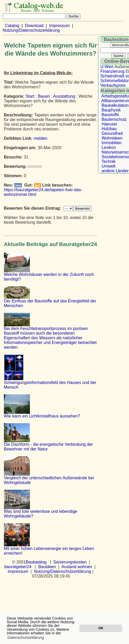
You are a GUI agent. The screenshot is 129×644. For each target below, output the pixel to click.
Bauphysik (111, 110)
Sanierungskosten (70, 562)
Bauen (44, 96)
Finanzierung (112, 71)
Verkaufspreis (113, 85)
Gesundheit (112, 133)
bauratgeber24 (18, 567)
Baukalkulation (115, 105)
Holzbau (109, 129)
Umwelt (108, 166)
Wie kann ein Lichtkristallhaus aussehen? (42, 416)
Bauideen (47, 567)
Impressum (59, 26)
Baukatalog (36, 562)
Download (34, 26)
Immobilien (111, 143)
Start (30, 96)
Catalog (12, 26)
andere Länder (115, 171)
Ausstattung (64, 96)
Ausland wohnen (77, 567)
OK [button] (101, 628)
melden (40, 138)
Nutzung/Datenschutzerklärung (31, 30)
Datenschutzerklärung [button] (26, 638)
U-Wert (107, 67)
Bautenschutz (114, 119)
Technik (108, 161)
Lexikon (109, 147)
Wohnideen (112, 138)
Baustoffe (110, 115)
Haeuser (109, 124)
